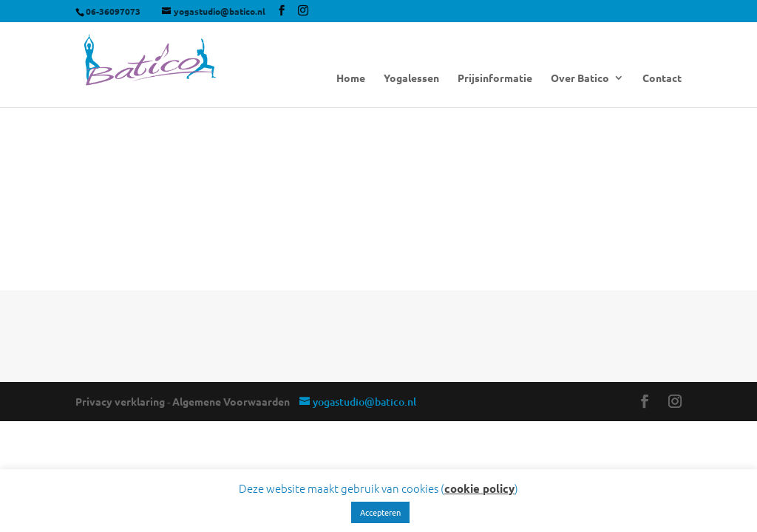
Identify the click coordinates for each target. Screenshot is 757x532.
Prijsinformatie (495, 78)
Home (351, 78)
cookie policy (479, 488)
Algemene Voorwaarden (231, 401)
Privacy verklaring (120, 401)
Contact (662, 78)
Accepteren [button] (380, 512)
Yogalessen (411, 78)
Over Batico (580, 78)
